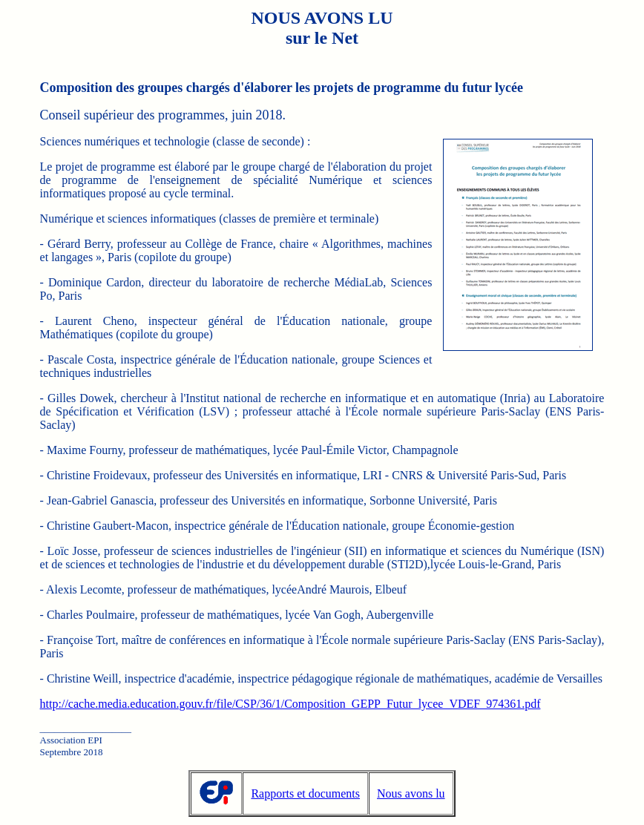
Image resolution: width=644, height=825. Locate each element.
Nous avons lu (411, 793)
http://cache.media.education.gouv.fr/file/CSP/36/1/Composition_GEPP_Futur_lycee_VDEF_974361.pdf (290, 704)
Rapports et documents (305, 793)
